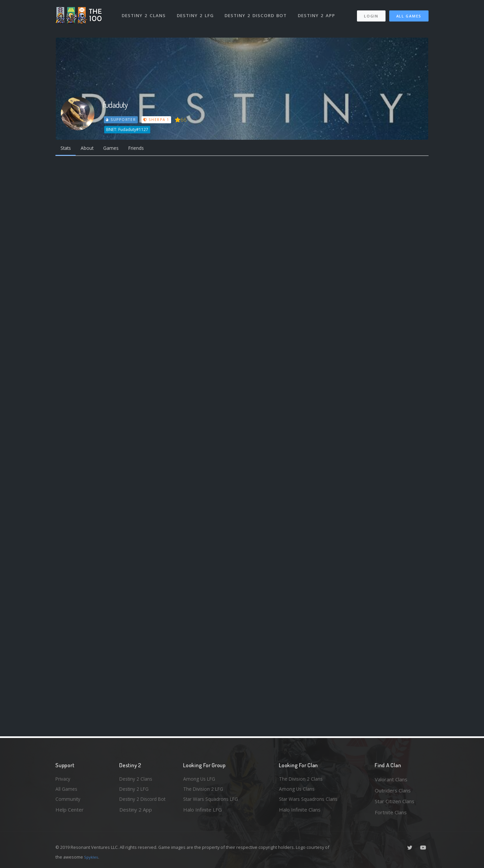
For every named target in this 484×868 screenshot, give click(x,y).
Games (116, 148)
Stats (67, 148)
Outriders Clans (393, 790)
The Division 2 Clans (302, 779)
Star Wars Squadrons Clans (310, 801)
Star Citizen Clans (395, 801)
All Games (409, 14)
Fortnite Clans (391, 812)
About (91, 148)
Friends (144, 148)
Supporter (121, 120)
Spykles (92, 857)
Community (68, 801)
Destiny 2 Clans (144, 13)
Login (371, 14)
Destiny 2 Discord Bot (257, 13)
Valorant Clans (391, 779)
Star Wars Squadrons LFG (213, 801)
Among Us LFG (200, 779)
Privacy (64, 779)
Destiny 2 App (318, 13)
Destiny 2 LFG (196, 13)
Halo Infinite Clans (300, 812)
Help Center (70, 812)
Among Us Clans (298, 790)
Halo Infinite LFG (203, 812)
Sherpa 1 (157, 120)
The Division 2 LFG (205, 790)
